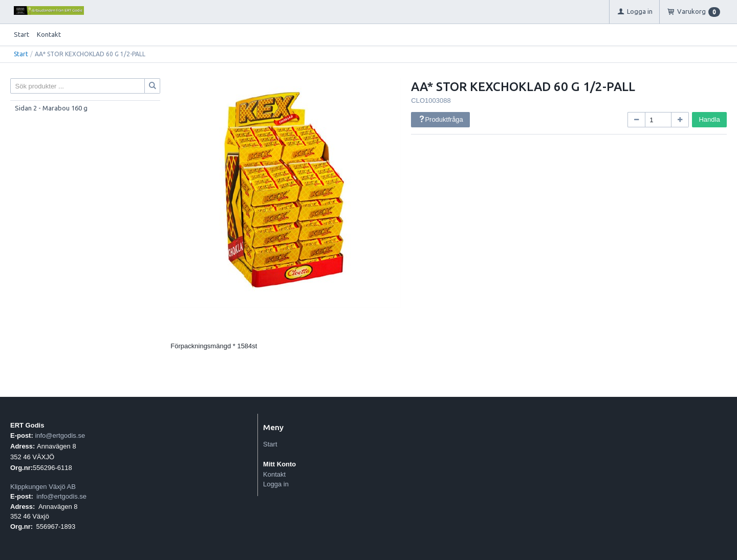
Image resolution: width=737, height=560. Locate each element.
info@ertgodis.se (60, 435)
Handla (709, 119)
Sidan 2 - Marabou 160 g (51, 108)
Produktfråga (441, 119)
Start (21, 34)
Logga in (276, 484)
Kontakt (49, 34)
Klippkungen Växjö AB (43, 487)
